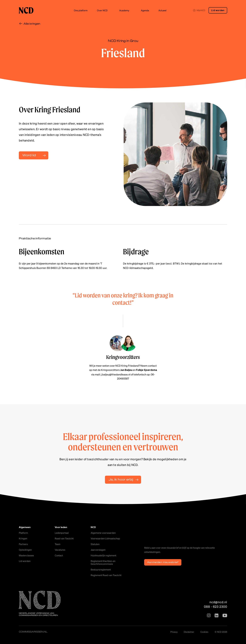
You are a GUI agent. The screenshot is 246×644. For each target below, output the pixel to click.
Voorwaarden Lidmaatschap (105, 538)
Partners (23, 544)
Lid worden (218, 10)
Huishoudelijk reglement (103, 555)
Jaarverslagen (98, 550)
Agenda (145, 10)
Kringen (23, 538)
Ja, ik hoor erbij (121, 479)
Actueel (162, 10)
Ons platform (81, 10)
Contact (59, 555)
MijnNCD (199, 10)
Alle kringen (32, 24)
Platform (23, 533)
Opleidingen (25, 550)
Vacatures (60, 550)
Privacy (174, 632)
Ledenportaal (62, 533)
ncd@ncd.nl (218, 602)
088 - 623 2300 (216, 607)
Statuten (95, 544)
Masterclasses (26, 555)
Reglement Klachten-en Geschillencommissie (103, 562)
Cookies (204, 632)
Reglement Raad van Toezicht (106, 575)
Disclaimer (189, 632)
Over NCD (102, 10)
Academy (124, 10)
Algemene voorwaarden (103, 533)
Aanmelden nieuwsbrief (163, 562)
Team (58, 544)
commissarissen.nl (33, 632)
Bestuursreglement (101, 569)
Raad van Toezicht (64, 538)
